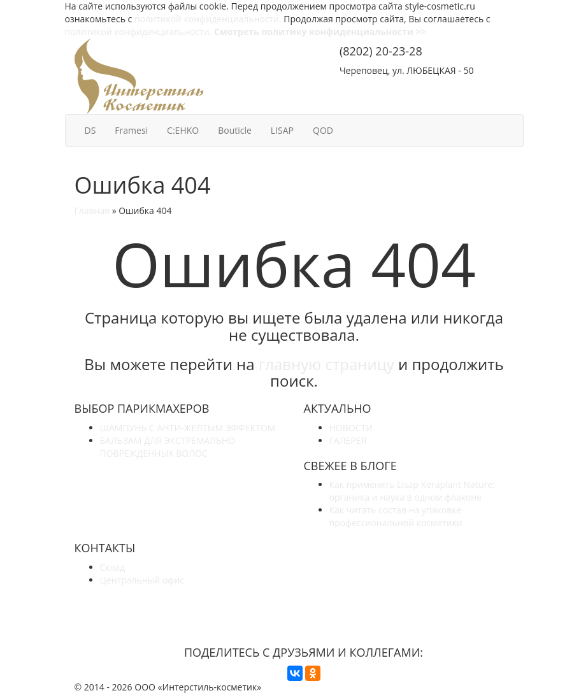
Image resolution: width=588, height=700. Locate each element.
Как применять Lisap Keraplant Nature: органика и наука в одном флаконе (412, 491)
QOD (323, 130)
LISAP (282, 130)
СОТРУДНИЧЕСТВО (389, 88)
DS (90, 130)
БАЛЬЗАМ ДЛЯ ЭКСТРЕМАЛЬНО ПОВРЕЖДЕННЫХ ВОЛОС (168, 447)
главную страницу (326, 364)
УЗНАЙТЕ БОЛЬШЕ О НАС (303, 604)
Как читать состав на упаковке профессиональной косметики (396, 516)
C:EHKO (183, 130)
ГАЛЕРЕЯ (348, 440)
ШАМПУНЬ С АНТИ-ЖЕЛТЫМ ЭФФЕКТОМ (188, 428)
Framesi (131, 130)
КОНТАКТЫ (482, 88)
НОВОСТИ (351, 428)
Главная (92, 211)
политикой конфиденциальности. (208, 19)
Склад (113, 567)
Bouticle (235, 130)
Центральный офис (142, 580)
